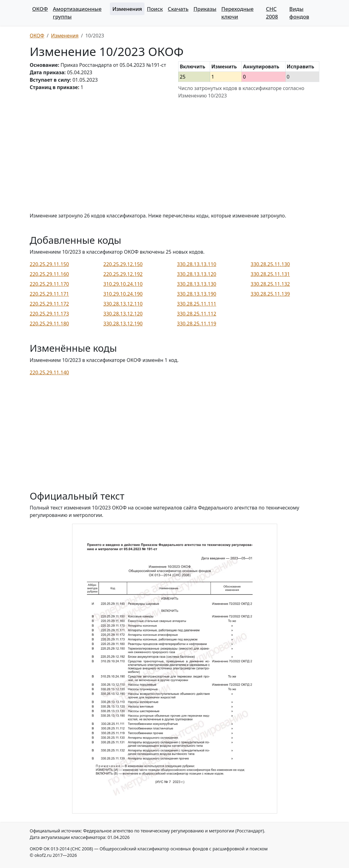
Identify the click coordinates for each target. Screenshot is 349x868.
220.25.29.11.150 (49, 264)
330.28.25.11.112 (197, 314)
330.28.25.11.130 (270, 264)
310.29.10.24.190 (123, 294)
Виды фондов (299, 13)
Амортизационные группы (77, 13)
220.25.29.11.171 (49, 294)
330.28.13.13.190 (197, 294)
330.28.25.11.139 (270, 294)
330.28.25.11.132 (270, 284)
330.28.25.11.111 (197, 304)
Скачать (178, 9)
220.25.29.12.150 (123, 264)
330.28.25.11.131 (270, 274)
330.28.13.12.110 (123, 304)
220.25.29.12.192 (123, 274)
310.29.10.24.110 (123, 284)
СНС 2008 (272, 13)
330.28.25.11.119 (197, 324)
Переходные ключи (237, 13)
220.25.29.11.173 (49, 314)
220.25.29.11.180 (49, 324)
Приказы (205, 9)
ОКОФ (40, 9)
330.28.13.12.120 (123, 314)
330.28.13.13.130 (197, 284)
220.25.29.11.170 (49, 284)
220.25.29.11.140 (49, 372)
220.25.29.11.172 (49, 304)
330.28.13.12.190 (123, 324)
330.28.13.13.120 (197, 274)
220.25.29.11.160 (49, 274)
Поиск (155, 9)
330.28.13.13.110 (197, 264)
